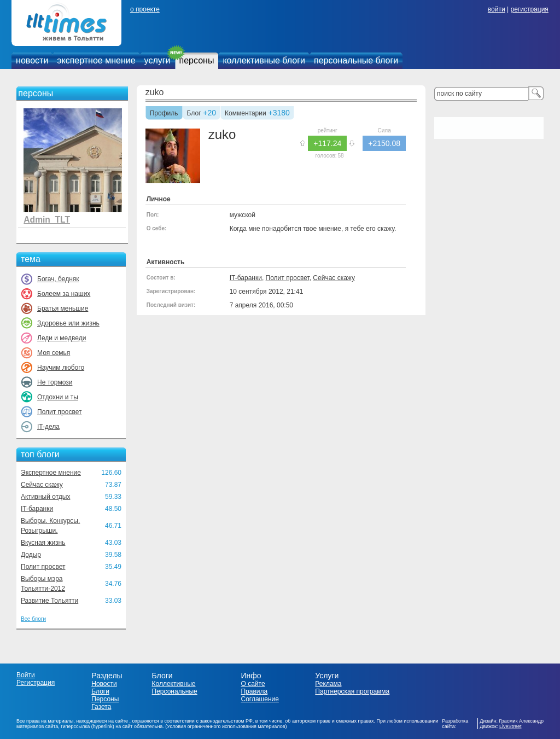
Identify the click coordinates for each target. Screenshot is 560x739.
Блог (194, 114)
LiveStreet (511, 726)
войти (497, 9)
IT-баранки (37, 509)
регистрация (529, 9)
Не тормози (55, 382)
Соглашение (259, 699)
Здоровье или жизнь (68, 323)
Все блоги (33, 619)
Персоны (105, 699)
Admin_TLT (47, 220)
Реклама (328, 684)
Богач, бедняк (58, 279)
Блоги (100, 691)
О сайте (253, 684)
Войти (26, 675)
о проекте (145, 9)
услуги (157, 60)
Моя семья (54, 353)
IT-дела (48, 427)
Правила (254, 691)
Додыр (31, 555)
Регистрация (36, 683)
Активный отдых (45, 497)
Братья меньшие (63, 309)
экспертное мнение (96, 60)
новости (32, 60)
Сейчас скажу (42, 485)
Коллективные (174, 684)
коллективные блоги (264, 60)
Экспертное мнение (51, 473)
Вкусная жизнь (43, 543)
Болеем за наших (64, 294)
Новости (104, 684)
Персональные (175, 691)
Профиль (164, 114)
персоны (197, 60)
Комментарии (246, 114)
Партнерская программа (352, 691)
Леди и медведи (62, 338)
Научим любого (61, 368)
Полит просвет (59, 412)
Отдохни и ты (58, 397)
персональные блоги (356, 60)
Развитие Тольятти (49, 601)
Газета (101, 707)
